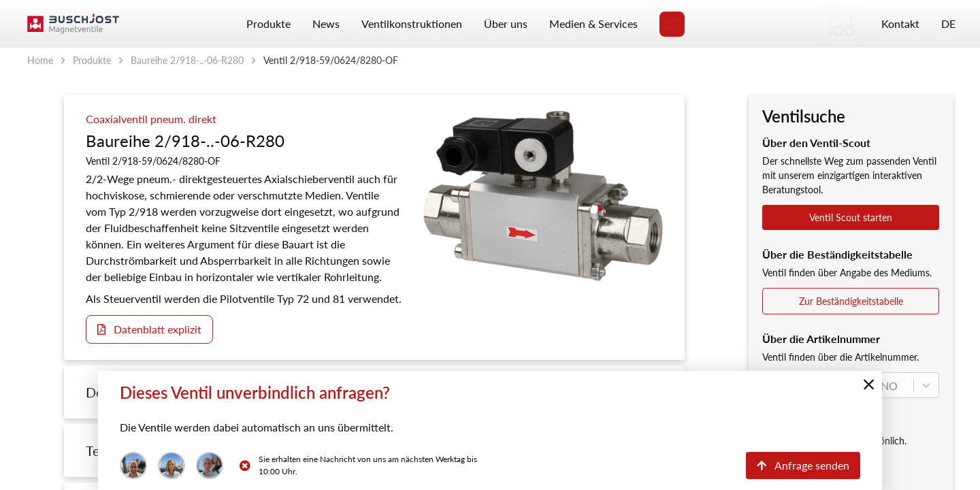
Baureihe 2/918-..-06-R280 (187, 60)
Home (40, 60)
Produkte (92, 60)
